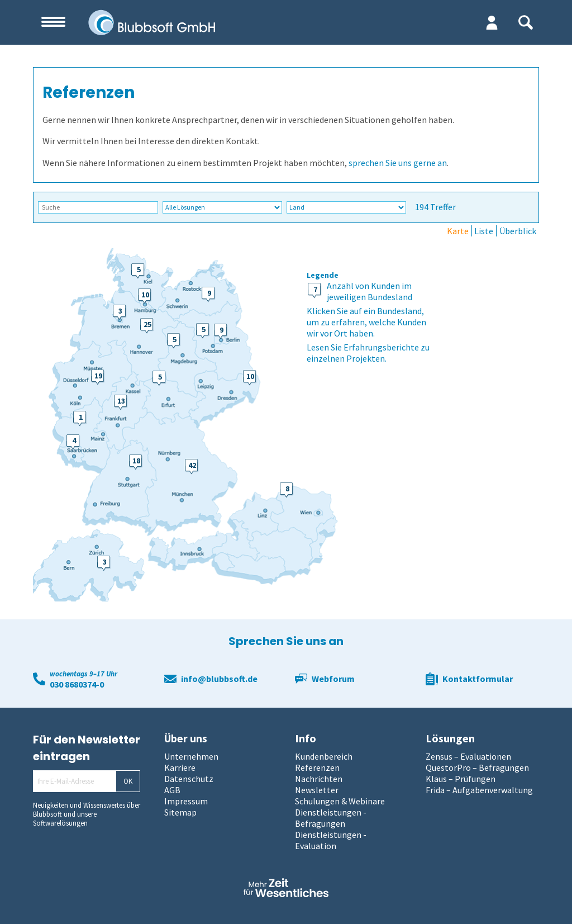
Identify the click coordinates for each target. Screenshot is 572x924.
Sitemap (180, 812)
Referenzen (317, 767)
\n (222, 207)
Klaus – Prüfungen (461, 779)
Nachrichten (319, 779)
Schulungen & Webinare (340, 801)
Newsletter (317, 790)
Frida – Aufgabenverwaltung (479, 790)
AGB (172, 790)
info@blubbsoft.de (219, 679)
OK (128, 781)
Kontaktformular (478, 679)
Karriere (180, 767)
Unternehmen (191, 756)
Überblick (518, 231)
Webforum (333, 679)
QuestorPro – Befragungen (477, 767)
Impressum (186, 801)
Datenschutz (189, 779)
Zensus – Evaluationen (468, 756)
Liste (484, 231)
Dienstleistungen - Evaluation (331, 840)
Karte (458, 231)
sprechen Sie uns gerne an (398, 163)
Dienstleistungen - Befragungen (331, 818)
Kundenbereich (324, 756)
